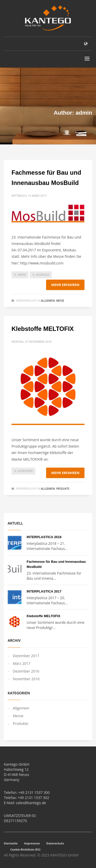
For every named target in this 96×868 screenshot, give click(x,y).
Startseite (11, 843)
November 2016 (26, 679)
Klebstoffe (25, 471)
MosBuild (43, 275)
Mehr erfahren (65, 285)
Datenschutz (55, 843)
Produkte (63, 489)
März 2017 (22, 663)
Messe (22, 275)
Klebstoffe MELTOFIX (43, 329)
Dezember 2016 (26, 671)
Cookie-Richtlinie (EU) (25, 849)
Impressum (32, 843)
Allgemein (48, 301)
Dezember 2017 (26, 656)
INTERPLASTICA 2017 (44, 591)
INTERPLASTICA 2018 (44, 537)
